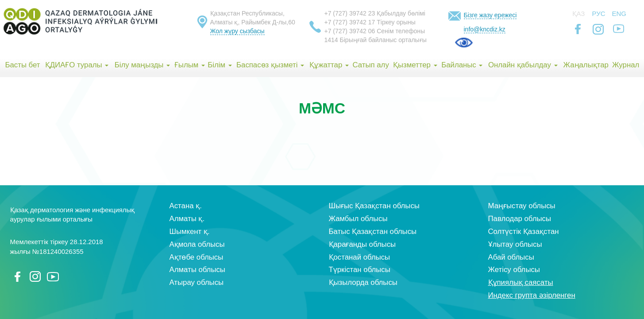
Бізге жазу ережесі (490, 15)
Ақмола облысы (197, 244)
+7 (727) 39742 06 (350, 31)
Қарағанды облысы (362, 244)
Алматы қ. (187, 219)
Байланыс (462, 65)
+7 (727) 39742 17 (350, 22)
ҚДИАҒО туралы (77, 65)
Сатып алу (371, 65)
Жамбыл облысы (358, 219)
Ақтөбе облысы (197, 257)
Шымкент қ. (190, 231)
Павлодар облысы (520, 219)
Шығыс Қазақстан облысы (374, 206)
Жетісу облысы (514, 270)
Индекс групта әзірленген (532, 295)
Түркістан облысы (360, 270)
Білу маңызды (142, 65)
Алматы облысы (197, 270)
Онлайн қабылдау (523, 65)
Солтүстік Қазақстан (524, 231)
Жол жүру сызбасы (237, 31)
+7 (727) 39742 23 (350, 13)
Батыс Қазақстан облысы (373, 231)
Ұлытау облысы (515, 244)
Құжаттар (329, 65)
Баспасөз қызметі (270, 65)
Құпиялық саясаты (521, 282)
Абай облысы (511, 257)
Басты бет (22, 65)
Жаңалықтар (586, 65)
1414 (331, 40)
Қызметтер (415, 65)
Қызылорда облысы (363, 282)
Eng (619, 14)
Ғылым (190, 65)
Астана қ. (186, 206)
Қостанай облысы (360, 257)
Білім (220, 65)
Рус (599, 14)
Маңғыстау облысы (522, 206)
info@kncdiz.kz (485, 29)
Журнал (626, 65)
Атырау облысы (197, 282)
